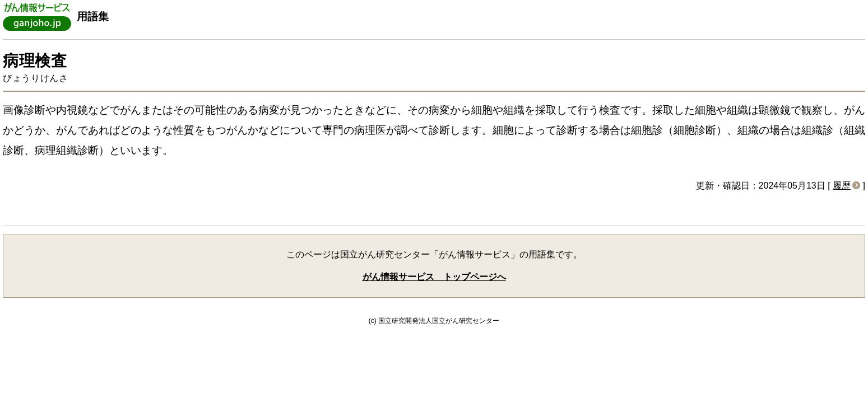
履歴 (842, 186)
